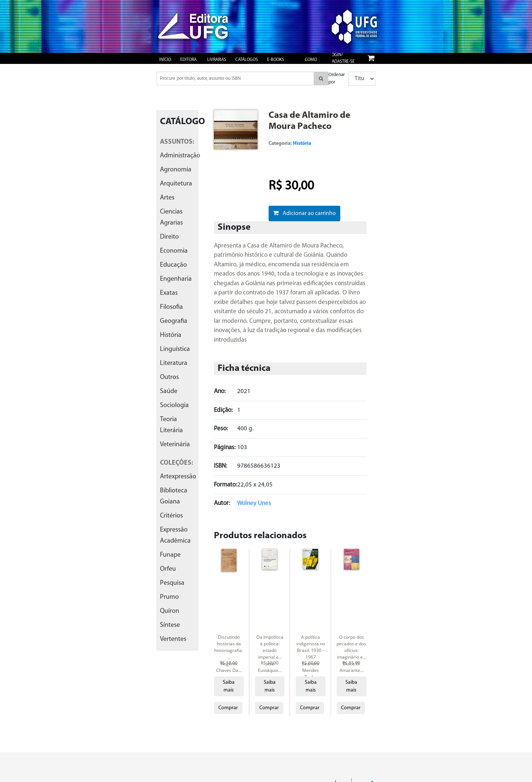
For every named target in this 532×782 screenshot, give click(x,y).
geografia (174, 321)
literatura (174, 363)
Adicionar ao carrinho (304, 213)
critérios (171, 516)
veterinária (175, 445)
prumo (169, 597)
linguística (175, 349)
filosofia (171, 307)
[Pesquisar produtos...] (235, 78)
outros (169, 377)
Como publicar (314, 63)
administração (180, 156)
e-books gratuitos (278, 63)
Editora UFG (188, 63)
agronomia (176, 170)
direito (169, 237)
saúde (169, 391)
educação (173, 265)
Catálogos (247, 60)
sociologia (174, 405)
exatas (169, 293)
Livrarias (217, 60)
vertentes (173, 639)
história (171, 335)
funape (170, 555)
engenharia (176, 279)
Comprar (228, 708)
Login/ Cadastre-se (342, 58)
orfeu (168, 569)
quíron (170, 611)
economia (174, 251)
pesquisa (172, 583)
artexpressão (178, 477)
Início (165, 60)
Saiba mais (229, 686)
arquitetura (176, 184)
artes (167, 198)
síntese (170, 625)
